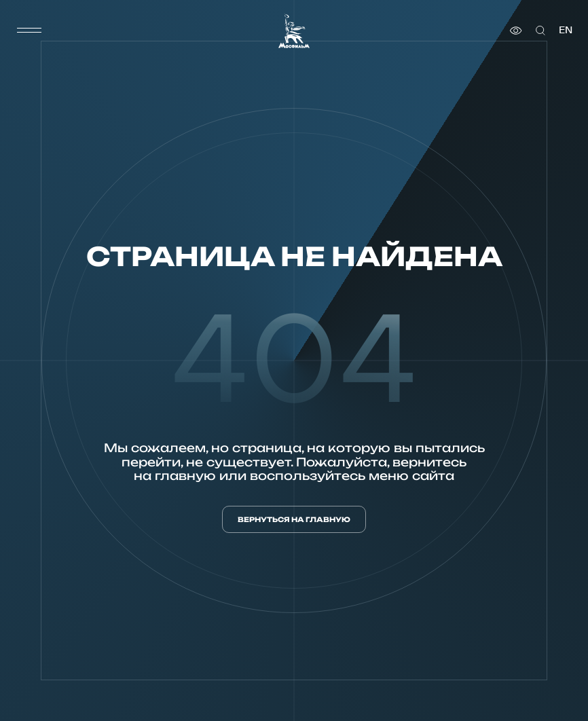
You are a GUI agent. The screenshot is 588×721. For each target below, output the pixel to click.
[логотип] (294, 31)
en (566, 30)
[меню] (29, 31)
